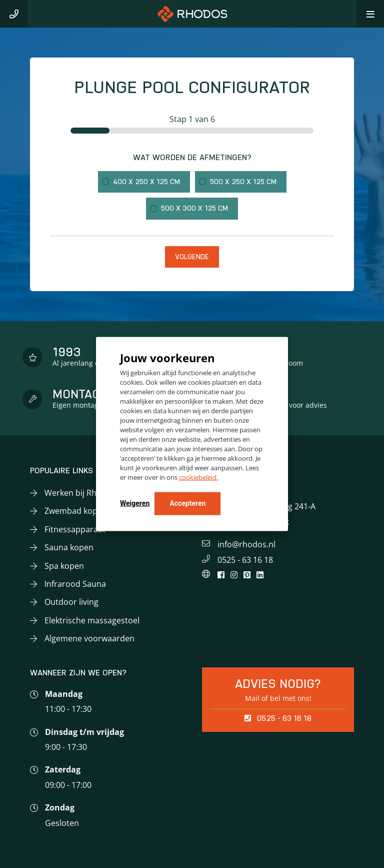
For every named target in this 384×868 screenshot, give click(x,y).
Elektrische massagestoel (92, 620)
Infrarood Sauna (75, 584)
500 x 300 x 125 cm (194, 208)
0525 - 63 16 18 (245, 560)
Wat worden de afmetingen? (192, 157)
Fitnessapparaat (75, 529)
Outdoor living (71, 602)
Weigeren (135, 503)
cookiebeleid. (198, 477)
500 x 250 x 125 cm (243, 182)
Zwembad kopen (76, 511)
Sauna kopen (69, 547)
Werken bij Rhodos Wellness (98, 493)
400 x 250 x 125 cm (146, 182)
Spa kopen (64, 566)
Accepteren (187, 503)
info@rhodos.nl (246, 544)
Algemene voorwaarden (89, 638)
